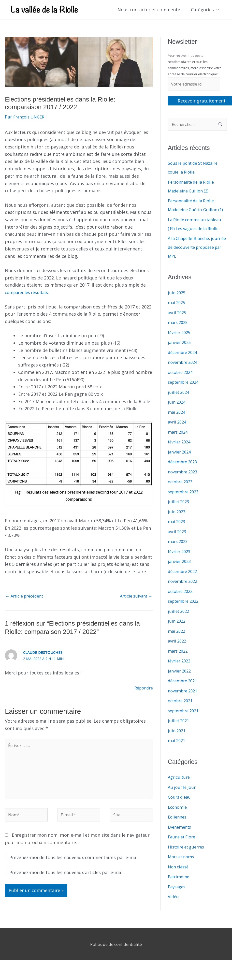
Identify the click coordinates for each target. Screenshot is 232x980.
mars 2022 (179, 662)
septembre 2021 (185, 722)
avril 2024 (178, 433)
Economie (178, 818)
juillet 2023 (179, 513)
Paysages (178, 898)
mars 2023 (179, 553)
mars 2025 (179, 334)
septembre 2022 (185, 612)
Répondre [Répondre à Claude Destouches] (143, 689)
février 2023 (180, 563)
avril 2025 (178, 324)
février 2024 (180, 453)
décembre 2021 (184, 692)
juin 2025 (177, 304)
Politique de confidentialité (116, 952)
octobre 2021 (182, 712)
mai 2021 (177, 752)
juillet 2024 (179, 403)
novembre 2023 (184, 483)
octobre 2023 (182, 493)
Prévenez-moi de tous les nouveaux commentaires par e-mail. (74, 865)
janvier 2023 (181, 572)
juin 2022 (177, 632)
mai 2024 (177, 423)
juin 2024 (177, 413)
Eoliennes (178, 828)
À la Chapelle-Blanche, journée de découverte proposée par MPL (192, 258)
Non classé (179, 878)
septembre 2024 (185, 393)
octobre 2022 (182, 602)
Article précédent (27, 597)
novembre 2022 (184, 592)
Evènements (181, 838)
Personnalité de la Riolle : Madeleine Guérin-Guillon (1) (195, 212)
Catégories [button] (202, 10)
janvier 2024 (181, 463)
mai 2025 (177, 314)
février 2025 (180, 344)
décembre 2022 (184, 583)
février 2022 (180, 672)
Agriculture (180, 788)
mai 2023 (177, 533)
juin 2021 (177, 742)
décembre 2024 (184, 364)
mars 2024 (179, 443)
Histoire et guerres (188, 858)
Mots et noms (183, 868)
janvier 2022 (181, 682)
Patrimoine (180, 888)
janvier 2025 (181, 353)
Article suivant (134, 597)
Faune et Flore (183, 848)
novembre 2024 (184, 373)
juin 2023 (177, 523)
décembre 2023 (184, 473)
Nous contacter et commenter (150, 10)
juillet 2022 (179, 622)
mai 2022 (177, 642)
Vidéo (174, 908)
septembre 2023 (185, 503)
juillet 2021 (179, 732)
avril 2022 (178, 652)
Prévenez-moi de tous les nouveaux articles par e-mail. (67, 880)
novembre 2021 (184, 702)
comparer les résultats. (30, 293)
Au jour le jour (183, 798)
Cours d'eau (180, 808)
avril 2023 (178, 543)
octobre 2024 (182, 383)
